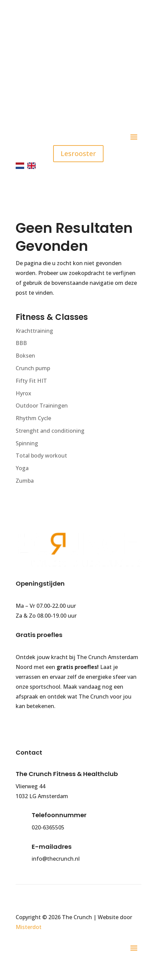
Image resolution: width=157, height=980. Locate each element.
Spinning (27, 443)
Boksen (25, 356)
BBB (21, 343)
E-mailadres (52, 847)
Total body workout (41, 455)
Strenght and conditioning (50, 431)
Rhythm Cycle (33, 418)
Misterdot (29, 927)
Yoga (22, 468)
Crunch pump (33, 368)
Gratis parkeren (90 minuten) (73, 96)
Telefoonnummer (59, 815)
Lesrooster (78, 153)
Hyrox (23, 393)
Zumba (25, 481)
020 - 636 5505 (63, 43)
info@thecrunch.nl (71, 67)
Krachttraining (34, 331)
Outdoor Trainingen (42, 406)
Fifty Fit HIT (31, 381)
